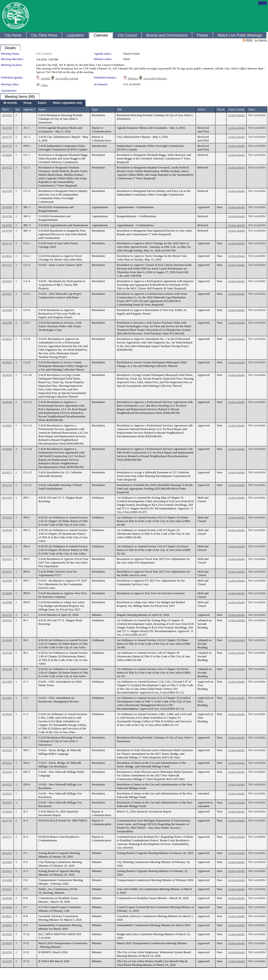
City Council (44, 54)
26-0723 (7, 167)
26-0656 (7, 811)
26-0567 (7, 294)
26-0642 (7, 714)
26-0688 (7, 207)
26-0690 (7, 593)
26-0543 (7, 517)
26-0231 (7, 853)
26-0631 (7, 256)
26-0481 (7, 698)
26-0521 (7, 572)
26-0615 (7, 339)
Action (201, 110)
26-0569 (7, 581)
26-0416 (7, 498)
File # (5, 110)
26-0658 (7, 402)
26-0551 (7, 889)
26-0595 (7, 281)
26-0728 (7, 191)
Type (95, 110)
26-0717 (7, 837)
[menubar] (43, 103)
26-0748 (7, 216)
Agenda (45, 78)
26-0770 (7, 137)
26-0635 (7, 925)
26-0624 (7, 375)
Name (42, 110)
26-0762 (7, 225)
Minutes (133, 78)
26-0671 (7, 472)
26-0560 (7, 323)
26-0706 (7, 952)
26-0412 (7, 871)
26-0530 (7, 530)
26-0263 (7, 862)
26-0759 (7, 128)
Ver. (18, 110)
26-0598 (7, 602)
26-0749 (7, 231)
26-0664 (7, 449)
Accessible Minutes (155, 78)
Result (221, 110)
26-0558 (7, 898)
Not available (132, 84)
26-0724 (7, 615)
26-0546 (7, 310)
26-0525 (7, 784)
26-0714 (7, 485)
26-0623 (7, 362)
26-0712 (7, 243)
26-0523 (7, 763)
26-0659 (7, 943)
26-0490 (7, 880)
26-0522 (7, 750)
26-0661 (7, 425)
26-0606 (7, 907)
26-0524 (7, 772)
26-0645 (7, 934)
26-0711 (7, 265)
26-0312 (7, 559)
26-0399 (7, 682)
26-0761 (7, 115)
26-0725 (7, 146)
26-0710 (7, 820)
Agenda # (29, 110)
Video (44, 85)
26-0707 (7, 961)
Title (119, 110)
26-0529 (7, 546)
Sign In (262, 3)
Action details (236, 115)
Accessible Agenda (67, 78)
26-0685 (7, 155)
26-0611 (7, 916)
